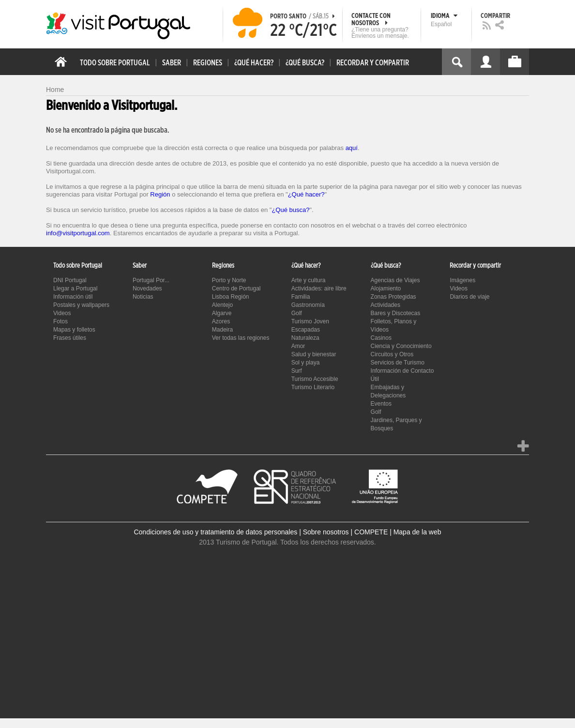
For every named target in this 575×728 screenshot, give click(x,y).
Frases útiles (70, 338)
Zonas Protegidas (393, 297)
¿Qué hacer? (306, 194)
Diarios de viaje (469, 297)
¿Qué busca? (290, 210)
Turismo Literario (313, 387)
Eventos (381, 404)
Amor (298, 346)
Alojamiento (386, 288)
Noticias (143, 297)
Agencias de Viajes (395, 280)
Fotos (61, 321)
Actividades (386, 305)
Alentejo (222, 305)
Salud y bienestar (314, 354)
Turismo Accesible (315, 379)
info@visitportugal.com (78, 233)
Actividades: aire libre (319, 288)
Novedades (147, 288)
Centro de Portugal (236, 288)
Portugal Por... (151, 280)
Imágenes (462, 280)
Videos (62, 313)
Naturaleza (305, 338)
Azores (221, 321)
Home (55, 90)
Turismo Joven (310, 321)
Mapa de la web (417, 532)
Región (160, 194)
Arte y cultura (309, 280)
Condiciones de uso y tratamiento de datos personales (215, 532)
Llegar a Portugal (75, 288)
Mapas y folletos (74, 330)
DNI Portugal (70, 280)
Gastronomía (308, 305)
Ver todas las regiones (241, 338)
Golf (297, 313)
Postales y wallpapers (81, 305)
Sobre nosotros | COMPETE (346, 532)
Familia (301, 297)
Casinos (381, 338)
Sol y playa (306, 363)
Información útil (73, 297)
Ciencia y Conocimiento (401, 346)
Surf (297, 371)
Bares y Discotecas (396, 313)
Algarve (222, 313)
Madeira (222, 330)
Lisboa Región (231, 297)
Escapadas (306, 330)
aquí (352, 148)
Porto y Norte (229, 280)
